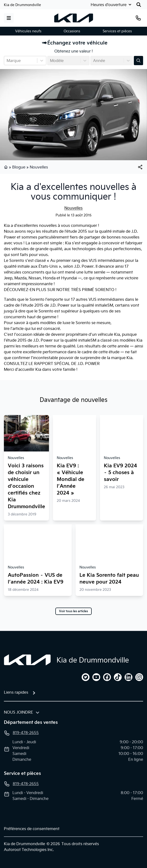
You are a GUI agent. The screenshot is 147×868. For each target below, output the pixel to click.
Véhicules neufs (28, 31)
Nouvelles (39, 167)
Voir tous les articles (73, 611)
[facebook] (107, 677)
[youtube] (96, 677)
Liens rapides (16, 692)
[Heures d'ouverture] (112, 5)
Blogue (19, 167)
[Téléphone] (138, 18)
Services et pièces (117, 31)
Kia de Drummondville (22, 5)
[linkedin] (128, 677)
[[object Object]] (140, 167)
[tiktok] (118, 677)
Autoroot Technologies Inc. (29, 850)
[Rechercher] (139, 5)
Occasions (72, 31)
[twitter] (86, 677)
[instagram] (139, 677)
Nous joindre (19, 712)
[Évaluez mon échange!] (138, 61)
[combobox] (7, 61)
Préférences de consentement (32, 829)
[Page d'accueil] (27, 660)
